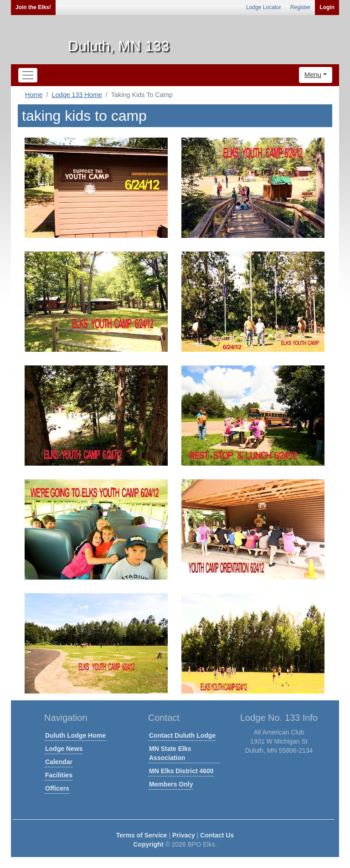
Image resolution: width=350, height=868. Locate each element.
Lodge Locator (264, 7)
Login (327, 7)
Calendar (59, 762)
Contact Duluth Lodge (182, 735)
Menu (313, 74)
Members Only (171, 784)
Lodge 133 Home (77, 95)
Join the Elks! (33, 7)
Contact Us (217, 835)
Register (301, 7)
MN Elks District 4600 (181, 771)
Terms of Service (142, 835)
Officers (57, 788)
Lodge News (64, 749)
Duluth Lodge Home (75, 735)
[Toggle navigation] (28, 75)
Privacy (184, 835)
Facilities (59, 775)
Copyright (148, 844)
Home (34, 95)
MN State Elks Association (170, 753)
